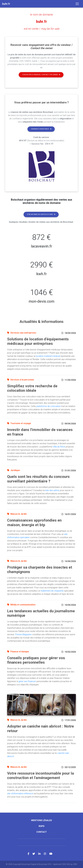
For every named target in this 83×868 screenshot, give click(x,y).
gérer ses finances (27, 681)
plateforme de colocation (49, 406)
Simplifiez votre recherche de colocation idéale (32, 388)
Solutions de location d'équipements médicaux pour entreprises (38, 341)
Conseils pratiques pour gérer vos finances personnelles (36, 660)
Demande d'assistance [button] (41, 129)
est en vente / (42, 29)
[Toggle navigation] (77, 4)
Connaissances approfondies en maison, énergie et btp (34, 523)
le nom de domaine (41, 15)
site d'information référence (20, 793)
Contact (42, 832)
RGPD (42, 826)
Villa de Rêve (59, 447)
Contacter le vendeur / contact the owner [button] (41, 75)
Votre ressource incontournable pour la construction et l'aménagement (40, 775)
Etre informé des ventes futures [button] (41, 214)
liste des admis (52, 490)
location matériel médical (48, 356)
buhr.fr (41, 22)
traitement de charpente (52, 591)
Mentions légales (41, 820)
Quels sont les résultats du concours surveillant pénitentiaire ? (38, 479)
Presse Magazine (23, 634)
